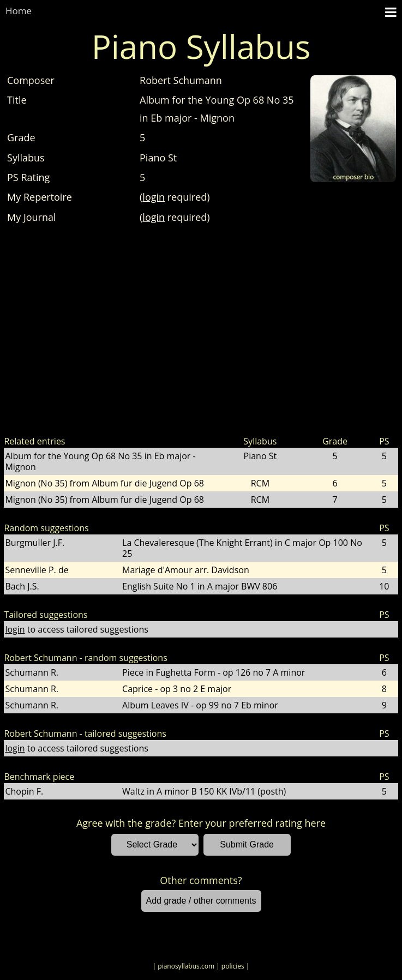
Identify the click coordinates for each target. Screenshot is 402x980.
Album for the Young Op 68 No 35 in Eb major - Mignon (100, 461)
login (154, 197)
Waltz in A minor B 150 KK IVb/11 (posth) (204, 791)
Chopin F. (24, 791)
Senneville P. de (37, 570)
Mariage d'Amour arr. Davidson (186, 570)
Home (19, 11)
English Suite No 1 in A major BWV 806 (200, 586)
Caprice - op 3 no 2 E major (177, 689)
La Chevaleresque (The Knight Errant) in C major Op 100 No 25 (242, 548)
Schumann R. (32, 672)
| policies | (233, 966)
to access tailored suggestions (76, 629)
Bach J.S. (22, 586)
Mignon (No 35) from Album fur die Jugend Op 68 (104, 483)
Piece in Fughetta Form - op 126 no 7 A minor (214, 672)
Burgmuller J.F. (35, 543)
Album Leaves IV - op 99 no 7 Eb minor (200, 705)
